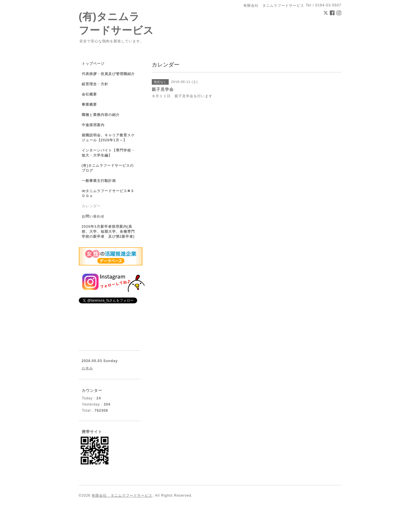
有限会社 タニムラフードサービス (122, 495)
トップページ (93, 64)
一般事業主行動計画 (99, 181)
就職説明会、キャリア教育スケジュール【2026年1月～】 (108, 138)
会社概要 (89, 94)
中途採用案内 (93, 125)
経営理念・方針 (95, 84)
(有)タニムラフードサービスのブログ (108, 168)
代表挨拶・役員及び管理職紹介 (108, 74)
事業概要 (89, 105)
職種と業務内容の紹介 (101, 115)
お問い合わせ (93, 216)
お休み (87, 368)
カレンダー (91, 206)
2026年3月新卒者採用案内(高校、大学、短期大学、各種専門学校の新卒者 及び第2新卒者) (108, 232)
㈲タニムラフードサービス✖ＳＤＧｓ (108, 193)
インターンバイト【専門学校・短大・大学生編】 (108, 153)
